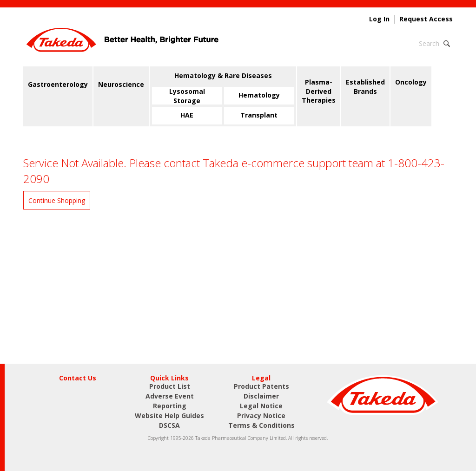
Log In (379, 19)
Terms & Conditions (261, 425)
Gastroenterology (58, 84)
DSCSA (169, 425)
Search (429, 43)
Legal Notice (261, 406)
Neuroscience (121, 84)
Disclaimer (261, 396)
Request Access (426, 19)
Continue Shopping (57, 200)
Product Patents (261, 386)
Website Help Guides (169, 415)
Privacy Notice (261, 415)
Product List (170, 386)
